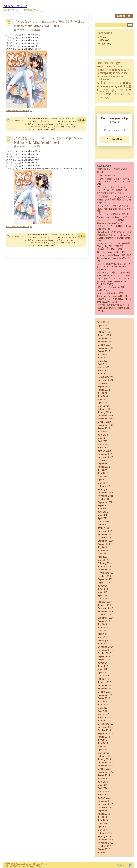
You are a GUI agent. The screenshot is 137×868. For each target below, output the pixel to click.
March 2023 (103, 444)
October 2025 (104, 345)
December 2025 (105, 338)
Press (44, 864)
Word (39, 864)
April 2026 (103, 326)
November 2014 (105, 766)
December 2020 (105, 531)
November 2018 (105, 612)
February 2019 (105, 602)
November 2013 (105, 804)
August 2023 (104, 428)
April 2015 (103, 750)
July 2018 (102, 624)
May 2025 (102, 361)
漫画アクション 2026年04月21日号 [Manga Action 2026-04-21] (114, 301)
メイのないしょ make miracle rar (57, 121)
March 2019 (103, 599)
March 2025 (103, 367)
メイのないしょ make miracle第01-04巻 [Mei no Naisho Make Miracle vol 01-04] (49, 140)
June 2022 (103, 473)
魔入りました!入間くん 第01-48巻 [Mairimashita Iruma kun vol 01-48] (113, 274)
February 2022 (105, 486)
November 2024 (105, 380)
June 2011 (103, 852)
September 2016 (106, 695)
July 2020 (102, 547)
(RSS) (15, 866)
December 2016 (105, 685)
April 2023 (103, 441)
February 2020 (105, 563)
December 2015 (105, 724)
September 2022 (106, 464)
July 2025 (102, 354)
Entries (9, 866)
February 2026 (105, 332)
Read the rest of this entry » (19, 110)
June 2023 (103, 435)
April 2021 (103, 518)
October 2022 (104, 461)
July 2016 (102, 701)
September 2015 (106, 734)
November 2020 (105, 534)
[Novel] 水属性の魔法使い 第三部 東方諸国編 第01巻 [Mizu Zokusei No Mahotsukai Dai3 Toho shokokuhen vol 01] (114, 236)
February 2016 (105, 718)
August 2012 (104, 849)
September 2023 (106, 425)
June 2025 (103, 358)
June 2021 (103, 512)
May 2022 (102, 477)
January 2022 (104, 489)
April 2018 (103, 634)
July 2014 (102, 779)
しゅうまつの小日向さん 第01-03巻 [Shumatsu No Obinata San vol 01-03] (114, 258)
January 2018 (104, 644)
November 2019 (105, 573)
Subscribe (114, 139)
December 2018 (105, 608)
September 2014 (106, 772)
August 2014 (104, 775)
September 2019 (106, 579)
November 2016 (105, 689)
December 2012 (105, 840)
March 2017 (103, 676)
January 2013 (104, 836)
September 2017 (106, 656)
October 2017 (104, 653)
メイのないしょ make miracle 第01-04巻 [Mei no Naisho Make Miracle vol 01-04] (49, 24)
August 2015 (104, 737)
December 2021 (105, 493)
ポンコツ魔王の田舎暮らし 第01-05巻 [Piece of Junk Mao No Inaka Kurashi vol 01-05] (114, 267)
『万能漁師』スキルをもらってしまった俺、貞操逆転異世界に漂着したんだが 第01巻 (114, 200)
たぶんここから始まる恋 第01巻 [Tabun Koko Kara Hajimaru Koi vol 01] (113, 209)
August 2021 (104, 505)
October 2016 (104, 692)
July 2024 (102, 393)
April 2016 (103, 711)
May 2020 (102, 554)
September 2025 (106, 348)
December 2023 (105, 416)
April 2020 (103, 557)
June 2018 (103, 628)
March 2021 (103, 522)
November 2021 (105, 496)
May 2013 (102, 824)
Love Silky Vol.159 (106, 175)
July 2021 (102, 509)
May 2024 (102, 399)
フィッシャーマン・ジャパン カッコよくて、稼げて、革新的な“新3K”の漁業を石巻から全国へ (114, 190)
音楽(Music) (103, 40)
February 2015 (105, 756)
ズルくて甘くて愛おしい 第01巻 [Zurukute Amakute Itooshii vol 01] (113, 216)
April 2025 (103, 364)
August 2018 (104, 621)
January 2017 (104, 682)
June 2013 (103, 820)
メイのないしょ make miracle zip (56, 127)
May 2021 (102, 515)
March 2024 (103, 406)
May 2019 (102, 592)
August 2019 (104, 583)
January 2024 (104, 412)
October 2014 (104, 769)
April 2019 (103, 595)
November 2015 (105, 727)
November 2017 (105, 650)
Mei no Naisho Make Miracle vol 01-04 (45, 119)
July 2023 (102, 432)
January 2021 (104, 528)
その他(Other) (104, 44)
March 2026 (103, 329)
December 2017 (105, 647)
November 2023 (105, 419)
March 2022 (103, 483)
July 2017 (102, 663)
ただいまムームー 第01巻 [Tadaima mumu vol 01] (114, 228)
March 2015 (103, 753)
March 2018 (103, 637)
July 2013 (102, 817)
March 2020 (103, 560)
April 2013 (103, 827)
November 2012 (105, 843)
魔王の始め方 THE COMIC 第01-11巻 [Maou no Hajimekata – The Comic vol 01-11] (114, 281)
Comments (31, 866)
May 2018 (102, 631)
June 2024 (103, 396)
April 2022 (103, 480)
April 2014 (103, 788)
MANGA (37, 30)
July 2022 (102, 470)
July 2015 (102, 740)
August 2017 (104, 660)
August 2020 (104, 544)
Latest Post (124, 16)
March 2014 (103, 791)
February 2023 (105, 448)
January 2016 (104, 721)
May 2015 (102, 746)
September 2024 (106, 387)
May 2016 (102, 708)
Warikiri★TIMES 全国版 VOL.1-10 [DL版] (113, 171)
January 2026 (104, 335)
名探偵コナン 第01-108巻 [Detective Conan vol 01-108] (111, 251)
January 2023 (104, 451)
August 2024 (104, 390)
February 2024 (105, 409)
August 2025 (104, 351)
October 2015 (104, 730)
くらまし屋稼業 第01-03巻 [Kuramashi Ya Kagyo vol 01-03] (112, 295)
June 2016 (103, 705)
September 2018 (106, 618)
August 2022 (104, 467)
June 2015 (103, 743)
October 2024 (104, 383)
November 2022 (105, 457)
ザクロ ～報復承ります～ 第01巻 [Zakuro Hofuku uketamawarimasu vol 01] (113, 181)
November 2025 (105, 342)
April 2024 (103, 403)
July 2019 (102, 586)
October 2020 (104, 538)
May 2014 (102, 785)
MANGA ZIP (11, 864)
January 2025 (104, 374)
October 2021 (104, 499)
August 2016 (104, 698)
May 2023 (102, 438)
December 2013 (105, 801)
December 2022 (105, 454)
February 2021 (105, 525)
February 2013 (105, 833)
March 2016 (103, 714)
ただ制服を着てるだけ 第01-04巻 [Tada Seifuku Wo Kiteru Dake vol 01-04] (113, 308)
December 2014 (105, 763)
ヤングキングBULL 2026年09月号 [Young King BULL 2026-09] (113, 245)
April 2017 (103, 673)
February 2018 (105, 640)
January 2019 (104, 605)
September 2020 (106, 541)
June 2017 (103, 666)
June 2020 (103, 550)
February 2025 (105, 371)
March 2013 (103, 830)
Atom (20, 866)
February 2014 (105, 795)
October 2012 (104, 846)
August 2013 (104, 814)
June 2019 (103, 589)
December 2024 (105, 377)
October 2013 (104, 807)
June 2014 (103, 782)
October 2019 (104, 576)
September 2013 (106, 811)
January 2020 (104, 567)
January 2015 (104, 759)
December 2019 (105, 570)
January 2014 (104, 798)
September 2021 (106, 502)
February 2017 (105, 679)
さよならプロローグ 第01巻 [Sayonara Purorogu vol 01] (111, 222)
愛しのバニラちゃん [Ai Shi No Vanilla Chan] (112, 289)
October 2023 (104, 422)
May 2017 (102, 669)
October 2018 (104, 615)
